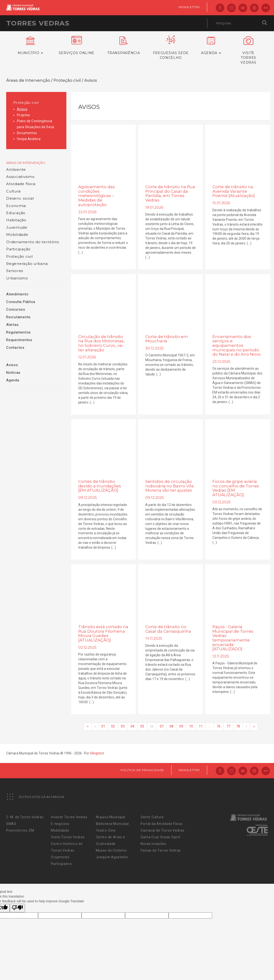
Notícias (13, 373)
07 (162, 726)
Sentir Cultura (152, 817)
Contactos (15, 348)
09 (181, 726)
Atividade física (21, 184)
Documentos (27, 133)
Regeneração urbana (27, 264)
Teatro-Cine (106, 830)
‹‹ (88, 726)
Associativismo (20, 177)
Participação (18, 249)
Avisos (22, 109)
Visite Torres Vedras (68, 837)
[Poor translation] (17, 908)
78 (238, 726)
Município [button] (30, 46)
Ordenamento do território (33, 242)
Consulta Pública (21, 302)
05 (142, 726)
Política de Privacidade (142, 770)
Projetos (24, 115)
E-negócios (60, 824)
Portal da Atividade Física (161, 824)
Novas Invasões (153, 844)
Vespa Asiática (29, 139)
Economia (16, 206)
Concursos (16, 309)
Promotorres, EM (20, 830)
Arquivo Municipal (111, 817)
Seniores (15, 271)
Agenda (13, 380)
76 (219, 726)
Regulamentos (19, 332)
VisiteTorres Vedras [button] (248, 51)
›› (254, 726)
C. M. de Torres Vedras (25, 817)
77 (228, 726)
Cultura (13, 191)
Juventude (17, 227)
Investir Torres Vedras (69, 817)
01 (103, 726)
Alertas (12, 325)
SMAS (11, 824)
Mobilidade (17, 235)
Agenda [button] (211, 46)
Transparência (124, 46)
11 (201, 726)
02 (113, 726)
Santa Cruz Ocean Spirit (160, 837)
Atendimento (17, 294)
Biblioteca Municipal (112, 824)
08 (171, 726)
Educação (16, 213)
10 (191, 726)
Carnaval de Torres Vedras (163, 830)
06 (152, 726)
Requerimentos (19, 340)
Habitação (16, 220)
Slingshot (97, 753)
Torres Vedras (38, 23)
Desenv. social (20, 198)
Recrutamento (18, 317)
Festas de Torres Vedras (161, 850)
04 (132, 726)
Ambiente (16, 169)
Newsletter (189, 7)
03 (123, 726)
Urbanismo (17, 278)
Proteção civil (26, 103)
